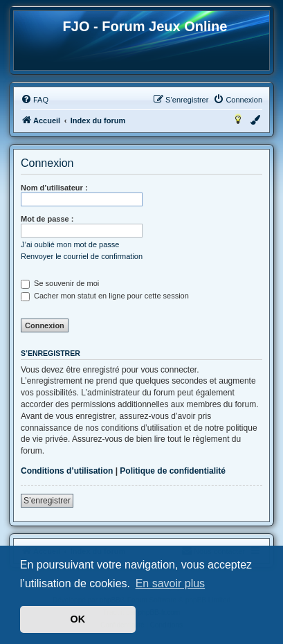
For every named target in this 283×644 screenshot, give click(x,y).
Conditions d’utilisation (67, 471)
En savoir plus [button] (171, 583)
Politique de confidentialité (173, 471)
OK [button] (78, 619)
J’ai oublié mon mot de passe (70, 244)
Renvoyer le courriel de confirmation (82, 256)
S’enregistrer (47, 501)
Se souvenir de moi (60, 283)
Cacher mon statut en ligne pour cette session (105, 296)
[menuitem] (35, 100)
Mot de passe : (47, 219)
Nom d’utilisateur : (54, 188)
